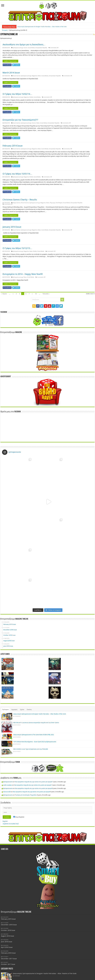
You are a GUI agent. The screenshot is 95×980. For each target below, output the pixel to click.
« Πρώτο (4, 294)
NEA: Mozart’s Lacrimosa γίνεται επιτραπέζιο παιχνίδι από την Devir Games (36, 662)
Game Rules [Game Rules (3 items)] (13, 968)
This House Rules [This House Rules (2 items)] (29, 971)
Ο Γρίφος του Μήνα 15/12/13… (17, 248)
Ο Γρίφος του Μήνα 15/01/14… (17, 174)
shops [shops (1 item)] (86, 969)
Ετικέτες (29, 649)
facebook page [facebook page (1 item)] (79, 965)
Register (5, 761)
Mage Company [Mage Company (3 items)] (57, 968)
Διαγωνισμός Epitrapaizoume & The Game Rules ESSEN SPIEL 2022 (34, 674)
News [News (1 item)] (70, 969)
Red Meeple (59, 203)
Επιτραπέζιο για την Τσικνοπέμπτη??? (20, 120)
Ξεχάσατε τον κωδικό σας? (11, 763)
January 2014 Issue (12, 227)
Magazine (34, 76)
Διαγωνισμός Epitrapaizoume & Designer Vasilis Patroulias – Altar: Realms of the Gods (42, 27)
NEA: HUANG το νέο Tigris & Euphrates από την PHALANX (31, 689)
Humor (34, 123)
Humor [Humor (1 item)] (27, 969)
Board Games (16, 76)
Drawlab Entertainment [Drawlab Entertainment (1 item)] (58, 965)
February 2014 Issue (13, 146)
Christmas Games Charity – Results (20, 200)
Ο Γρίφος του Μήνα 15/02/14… (17, 94)
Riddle (31, 97)
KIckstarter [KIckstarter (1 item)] (32, 969)
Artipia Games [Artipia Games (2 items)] (9, 965)
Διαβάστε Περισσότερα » (10, 61)
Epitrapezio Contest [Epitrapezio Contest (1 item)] (69, 965)
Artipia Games (17, 203)
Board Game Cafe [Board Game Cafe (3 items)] (29, 965)
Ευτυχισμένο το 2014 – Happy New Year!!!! (23, 274)
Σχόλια (22, 649)
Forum (25, 48)
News (39, 76)
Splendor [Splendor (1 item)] (17, 972)
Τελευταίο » (46, 294)
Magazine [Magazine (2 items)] (41, 969)
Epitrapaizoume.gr (18, 48)
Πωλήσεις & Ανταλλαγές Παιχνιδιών (26, 735)
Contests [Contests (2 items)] (46, 965)
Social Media (31, 48)
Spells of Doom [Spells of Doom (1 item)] (10, 972)
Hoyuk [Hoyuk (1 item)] (24, 969)
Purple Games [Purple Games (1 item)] (76, 969)
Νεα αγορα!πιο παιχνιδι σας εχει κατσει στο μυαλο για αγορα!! (34, 721)
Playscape (53, 203)
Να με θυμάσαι (19, 757)
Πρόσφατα (5, 649)
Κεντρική (5, 30)
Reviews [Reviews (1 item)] (82, 969)
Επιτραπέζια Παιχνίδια (41, 48)
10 (36, 294)
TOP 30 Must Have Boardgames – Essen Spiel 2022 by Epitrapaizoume (35, 681)
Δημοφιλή (14, 649)
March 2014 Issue (11, 73)
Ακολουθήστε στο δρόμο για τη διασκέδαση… (24, 45)
